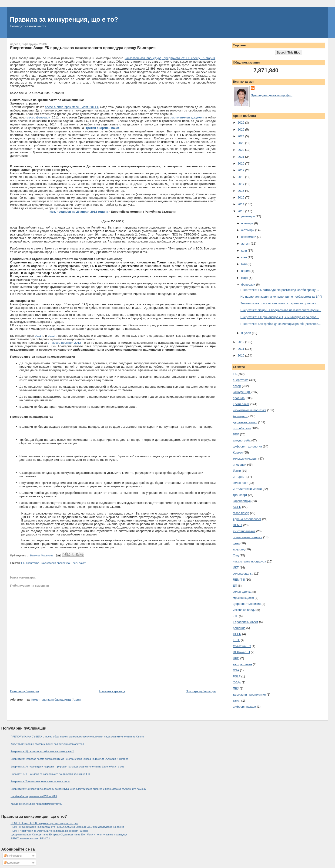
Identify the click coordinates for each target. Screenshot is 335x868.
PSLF (237, 676)
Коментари (12, 863)
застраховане (242, 664)
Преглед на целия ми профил (271, 95)
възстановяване (244, 531)
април (246, 271)
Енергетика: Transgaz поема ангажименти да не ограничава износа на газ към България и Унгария (70, 759)
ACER (237, 507)
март (245, 278)
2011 (39, 336)
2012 (241, 342)
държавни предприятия (249, 695)
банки (237, 471)
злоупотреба (242, 440)
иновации (240, 465)
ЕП (235, 586)
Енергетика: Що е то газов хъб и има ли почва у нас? (42, 751)
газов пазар (241, 513)
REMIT (238, 525)
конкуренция (242, 392)
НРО (236, 658)
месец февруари (38, 117)
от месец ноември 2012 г (65, 343)
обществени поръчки (248, 537)
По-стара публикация (201, 691)
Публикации (13, 856)
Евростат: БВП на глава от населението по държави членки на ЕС (50, 774)
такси (237, 701)
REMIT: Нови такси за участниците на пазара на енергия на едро (49, 831)
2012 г (52, 336)
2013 (241, 211)
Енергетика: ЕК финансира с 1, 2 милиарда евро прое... (280, 317)
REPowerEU (241, 652)
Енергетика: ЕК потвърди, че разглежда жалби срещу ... (280, 290)
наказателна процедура (55, 563)
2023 (241, 143)
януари (247, 333)
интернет (239, 477)
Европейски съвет (246, 622)
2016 (241, 191)
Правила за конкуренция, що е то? (64, 19)
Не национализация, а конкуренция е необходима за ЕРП (281, 297)
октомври (248, 230)
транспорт (240, 495)
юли (245, 251)
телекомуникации (245, 459)
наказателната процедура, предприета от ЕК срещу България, (170, 58)
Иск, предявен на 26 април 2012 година (79, 212)
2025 (241, 130)
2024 (241, 136)
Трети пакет (78, 563)
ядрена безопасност (247, 519)
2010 (241, 355)
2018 (241, 177)
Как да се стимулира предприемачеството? (37, 804)
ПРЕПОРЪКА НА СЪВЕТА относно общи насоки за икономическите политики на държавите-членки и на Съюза (77, 737)
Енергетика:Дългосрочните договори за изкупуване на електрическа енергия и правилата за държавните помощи (79, 789)
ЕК (23, 563)
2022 (241, 150)
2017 (241, 184)
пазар (237, 386)
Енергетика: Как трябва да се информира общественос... (281, 324)
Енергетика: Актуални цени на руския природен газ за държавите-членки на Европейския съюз (67, 767)
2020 (241, 163)
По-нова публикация (25, 691)
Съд (236, 555)
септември (249, 237)
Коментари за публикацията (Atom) (56, 700)
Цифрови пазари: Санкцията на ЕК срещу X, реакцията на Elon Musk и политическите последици (69, 834)
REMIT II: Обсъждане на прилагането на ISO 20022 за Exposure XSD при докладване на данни (67, 827)
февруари (249, 284)
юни (245, 257)
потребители (242, 428)
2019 (241, 170)
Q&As (237, 682)
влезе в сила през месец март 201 (70, 107)
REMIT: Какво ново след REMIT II (30, 838)
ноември (248, 223)
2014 (241, 204)
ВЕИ (236, 434)
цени (236, 543)
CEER (237, 634)
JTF (235, 616)
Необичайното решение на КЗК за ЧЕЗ (34, 796)
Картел (238, 453)
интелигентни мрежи (247, 489)
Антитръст (240, 416)
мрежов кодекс (243, 598)
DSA (236, 670)
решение (239, 628)
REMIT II (239, 580)
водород (239, 549)
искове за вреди (244, 610)
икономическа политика (250, 410)
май (244, 264)
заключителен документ (187, 117)
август (246, 244)
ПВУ (236, 688)
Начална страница (112, 691)
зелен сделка (242, 592)
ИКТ (236, 567)
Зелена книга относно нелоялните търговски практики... (280, 303)
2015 (241, 197)
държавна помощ (245, 422)
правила (239, 398)
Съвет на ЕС (242, 646)
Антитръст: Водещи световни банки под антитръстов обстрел (47, 744)
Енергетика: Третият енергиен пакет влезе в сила (40, 781)
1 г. (97, 107)
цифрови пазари (244, 707)
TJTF (236, 640)
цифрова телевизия (247, 604)
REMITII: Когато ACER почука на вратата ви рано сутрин (44, 823)
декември (248, 216)
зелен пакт (240, 483)
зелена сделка (243, 574)
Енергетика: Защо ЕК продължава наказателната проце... (281, 310)
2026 (241, 123)
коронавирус (242, 501)
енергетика (33, 563)
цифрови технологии (247, 446)
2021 (241, 157)
